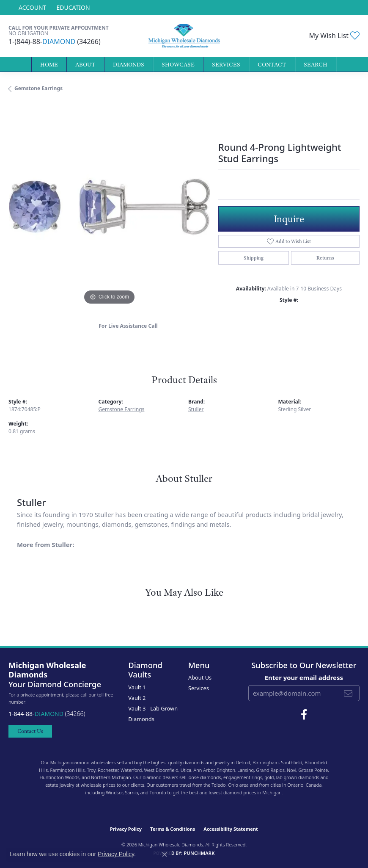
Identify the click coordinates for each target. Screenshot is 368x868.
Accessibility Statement (231, 829)
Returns (325, 258)
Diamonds (129, 64)
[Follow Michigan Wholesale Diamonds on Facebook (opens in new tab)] (304, 715)
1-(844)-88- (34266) (55, 41)
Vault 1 (137, 687)
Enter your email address (304, 677)
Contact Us (30, 731)
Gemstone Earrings (38, 88)
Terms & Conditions (173, 829)
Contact (272, 64)
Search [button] (316, 64)
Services (226, 64)
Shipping (254, 258)
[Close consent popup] (165, 854)
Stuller (196, 409)
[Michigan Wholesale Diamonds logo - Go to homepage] (184, 36)
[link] (72, 7)
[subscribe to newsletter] (348, 693)
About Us (200, 677)
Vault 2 (137, 698)
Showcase (178, 64)
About (85, 64)
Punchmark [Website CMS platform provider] (199, 853)
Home (49, 64)
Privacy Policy (126, 829)
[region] (109, 206)
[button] (32, 7)
